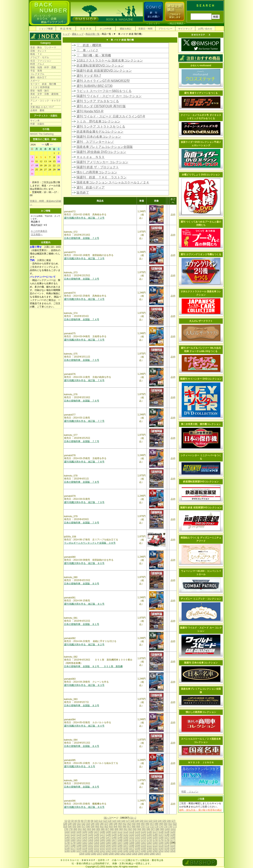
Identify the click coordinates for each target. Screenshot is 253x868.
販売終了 (83, 193)
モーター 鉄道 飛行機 (43, 84)
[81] (80, 829)
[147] (108, 837)
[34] (93, 824)
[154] (149, 837)
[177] (173, 840)
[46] (147, 824)
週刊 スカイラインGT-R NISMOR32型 (103, 81)
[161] (79, 840)
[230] (149, 848)
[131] (126, 835)
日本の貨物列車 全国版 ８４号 (82, 746)
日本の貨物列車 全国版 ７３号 (82, 279)
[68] (134, 826)
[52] (175, 824)
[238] (85, 851)
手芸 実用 (36, 71)
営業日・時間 (145, 29)
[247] (138, 851)
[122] (73, 835)
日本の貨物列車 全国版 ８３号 (82, 705)
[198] (73, 846)
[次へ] (133, 818)
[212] (155, 846)
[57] (84, 826)
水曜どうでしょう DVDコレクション (201, 175)
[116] (149, 832)
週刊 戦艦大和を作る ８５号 (80, 766)
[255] (88, 854)
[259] (111, 854)
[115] (143, 832)
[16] (123, 821)
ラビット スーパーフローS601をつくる (104, 91)
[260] (117, 854)
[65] (120, 826)
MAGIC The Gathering (42, 134)
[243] (114, 851)
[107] (97, 832)
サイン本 (35, 121)
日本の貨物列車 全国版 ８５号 (82, 787)
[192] (149, 843)
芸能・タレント (38, 51)
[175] (161, 840)
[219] (85, 848)
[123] (79, 835)
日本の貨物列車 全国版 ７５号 (82, 360)
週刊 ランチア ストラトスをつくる (101, 126)
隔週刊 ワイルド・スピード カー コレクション (109, 96)
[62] (106, 826)
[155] (155, 837)
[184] (102, 843)
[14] (114, 821)
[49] (161, 824)
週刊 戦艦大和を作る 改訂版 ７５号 (84, 340)
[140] (67, 837)
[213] (161, 846)
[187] (120, 843)
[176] (167, 840)
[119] (167, 832)
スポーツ (35, 81)
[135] (149, 835)
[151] (132, 837)
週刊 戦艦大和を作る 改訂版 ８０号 (84, 563)
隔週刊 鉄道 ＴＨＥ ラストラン (102, 177)
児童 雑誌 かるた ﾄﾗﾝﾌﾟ (42, 107)
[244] (120, 851)
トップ (66, 34)
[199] (79, 846)
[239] (91, 851)
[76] (170, 826)
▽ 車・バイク (87, 50)
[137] (161, 835)
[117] (155, 832)
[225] (120, 848)
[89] (116, 829)
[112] (126, 832)
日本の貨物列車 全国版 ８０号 (82, 584)
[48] (156, 824)
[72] (152, 826)
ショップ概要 (46, 29)
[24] (160, 821)
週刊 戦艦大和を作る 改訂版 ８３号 (84, 685)
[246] (132, 851)
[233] (167, 848)
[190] (138, 843)
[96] (148, 829)
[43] (134, 824)
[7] (85, 821)
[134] (143, 835)
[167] (114, 840)
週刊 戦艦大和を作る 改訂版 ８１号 (84, 604)
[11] (100, 821)
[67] (129, 826)
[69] (138, 826)
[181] (85, 843)
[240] (97, 851)
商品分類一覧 (93, 34)
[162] (85, 840)
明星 (184, 792)
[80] (75, 829)
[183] (97, 843)
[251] (161, 851)
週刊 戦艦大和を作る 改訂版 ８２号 (84, 645)
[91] (126, 829)
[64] (115, 826)
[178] (67, 843)
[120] (173, 832)
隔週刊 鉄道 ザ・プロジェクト (98, 167)
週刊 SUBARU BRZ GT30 (94, 86)
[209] (138, 846)
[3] (72, 821)
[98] (157, 829)
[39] (115, 824)
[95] (144, 829)
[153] (143, 837)
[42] (129, 824)
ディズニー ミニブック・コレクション (201, 599)
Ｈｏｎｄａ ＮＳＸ (91, 157)
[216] (67, 848)
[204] (108, 846)
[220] (91, 848)
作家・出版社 (37, 124)
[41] (125, 824)
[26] (169, 821)
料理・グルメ (37, 64)
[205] (114, 846)
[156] (161, 837)
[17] (128, 821)
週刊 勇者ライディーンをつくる (201, 93)
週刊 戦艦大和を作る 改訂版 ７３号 (84, 258)
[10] (96, 821)
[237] (79, 851)
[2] (69, 821)
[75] (166, 826)
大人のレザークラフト (201, 321)
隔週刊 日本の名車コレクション (99, 137)
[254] (82, 854)
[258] (105, 854)
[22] (151, 821)
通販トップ (78, 34)
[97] (153, 829)
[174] (155, 840)
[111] (120, 832)
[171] (138, 840)
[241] (102, 851)
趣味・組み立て (38, 77)
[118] (161, 832)
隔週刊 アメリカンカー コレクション (102, 162)
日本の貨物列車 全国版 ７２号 (82, 238)
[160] (73, 840)
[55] (74, 826)
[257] (99, 854)
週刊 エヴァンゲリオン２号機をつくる (201, 254)
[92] (130, 829)
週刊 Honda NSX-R (90, 111)
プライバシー (165, 29)
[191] (143, 843)
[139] (173, 835)
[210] (143, 846)
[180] (79, 843)
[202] (97, 846)
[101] (173, 829)
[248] (143, 851)
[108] (102, 832)
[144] (91, 837)
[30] (74, 824)
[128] (108, 835)
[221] (97, 848)
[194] (161, 843)
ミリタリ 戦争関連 (40, 87)
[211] (149, 846)
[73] (156, 826)
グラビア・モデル (40, 57)
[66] (125, 826)
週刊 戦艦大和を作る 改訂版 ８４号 (84, 726)
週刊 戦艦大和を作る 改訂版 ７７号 (84, 421)
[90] (121, 829)
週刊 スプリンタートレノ (95, 142)
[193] (155, 843)
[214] (167, 846)
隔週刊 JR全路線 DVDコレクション (101, 152)
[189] (132, 843)
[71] (147, 826)
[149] (120, 837)
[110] (114, 832)
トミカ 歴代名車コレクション (98, 121)
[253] (173, 851)
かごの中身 (106, 29)
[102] (67, 832)
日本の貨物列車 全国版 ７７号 (82, 441)
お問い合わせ (205, 29)
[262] (129, 854)
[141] (73, 837)
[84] (94, 829)
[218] (79, 848)
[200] (85, 846)
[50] (166, 824)
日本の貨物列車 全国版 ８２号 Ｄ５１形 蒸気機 (93, 666)
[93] (135, 829)
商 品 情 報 (66, 29)
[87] (107, 829)
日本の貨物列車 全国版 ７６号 (82, 401)
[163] (91, 840)
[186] (114, 843)
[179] (73, 843)
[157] (167, 837)
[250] (155, 851)
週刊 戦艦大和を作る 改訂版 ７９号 (84, 502)
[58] (88, 826)
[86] (103, 829)
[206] (120, 846)
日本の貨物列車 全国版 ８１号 (82, 624)
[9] (92, 821)
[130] (120, 835)
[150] (126, 837)
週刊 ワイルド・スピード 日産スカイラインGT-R (111, 116)
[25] (164, 821)
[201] (91, 846)
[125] (91, 835)
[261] (123, 854)
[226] (126, 848)
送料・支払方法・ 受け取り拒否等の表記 (200, 810)
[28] (65, 824)
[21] (146, 821)
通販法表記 (126, 29)
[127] (102, 835)
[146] (102, 837)
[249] (149, 851)
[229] (143, 848)
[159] (67, 840)
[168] (120, 840)
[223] (108, 848)
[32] (84, 824)
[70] (143, 826)
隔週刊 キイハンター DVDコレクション (201, 379)
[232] (161, 848)
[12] (105, 821)
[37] (106, 824)
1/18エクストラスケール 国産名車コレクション (110, 60)
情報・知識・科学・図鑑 (43, 67)
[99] (162, 829)
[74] (161, 826)
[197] (67, 846)
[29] (70, 824)
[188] (126, 843)
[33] (88, 824)
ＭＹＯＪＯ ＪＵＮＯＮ (201, 763)
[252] (167, 851)
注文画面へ (37, 234)
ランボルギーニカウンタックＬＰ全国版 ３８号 (90, 543)
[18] (132, 821)
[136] (155, 835)
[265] (146, 854)
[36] (102, 824)
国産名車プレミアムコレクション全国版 (105, 147)
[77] (175, 826)
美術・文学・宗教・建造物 (44, 94)
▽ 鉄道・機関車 (89, 45)
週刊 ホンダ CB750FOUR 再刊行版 (101, 106)
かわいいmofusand (201, 65)
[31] (79, 824)
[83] (89, 829)
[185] (108, 843)
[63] (111, 826)
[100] (167, 829)
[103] (73, 832)
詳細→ (55, 139)
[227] (132, 848)
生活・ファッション (41, 61)
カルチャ (35, 97)
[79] (71, 829)
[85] (98, 829)
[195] (167, 843)
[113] (132, 832)
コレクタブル (37, 74)
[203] (102, 846)
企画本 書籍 (37, 110)
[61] (102, 826)
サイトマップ (185, 29)
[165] (102, 840)
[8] (89, 821)
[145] (97, 837)
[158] (173, 837)
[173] (149, 840)
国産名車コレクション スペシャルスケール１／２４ (113, 182)
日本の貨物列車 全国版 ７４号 (82, 319)
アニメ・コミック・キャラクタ (45, 102)
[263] (135, 854)
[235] (67, 851)
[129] (114, 835)
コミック (153, 23)
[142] (79, 837)
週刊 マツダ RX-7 (89, 76)
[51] (170, 824)
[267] (158, 854)
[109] (108, 832)
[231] (155, 848)
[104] (79, 832)
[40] (120, 824)
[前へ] (107, 818)
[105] (85, 832)
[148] (114, 837)
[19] (137, 821)
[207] (126, 846)
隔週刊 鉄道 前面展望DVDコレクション (104, 71)
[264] (140, 854)
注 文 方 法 (86, 29)
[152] (138, 837)
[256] (94, 854)
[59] (93, 826)
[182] (91, 843)
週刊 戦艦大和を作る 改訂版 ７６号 (84, 380)
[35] (97, 824)
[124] (85, 835)
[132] (132, 835)
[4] (76, 821)
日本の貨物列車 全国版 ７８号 (82, 482)
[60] (97, 826)
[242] (108, 851)
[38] (111, 824)
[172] (143, 840)
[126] (97, 835)
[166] (108, 840)
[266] (152, 854)
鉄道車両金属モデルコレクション (100, 132)
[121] (67, 835)
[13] (110, 821)
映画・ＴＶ (36, 54)
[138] (167, 835)
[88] (112, 829)
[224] (114, 848)
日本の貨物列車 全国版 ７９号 (82, 523)
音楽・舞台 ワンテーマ (43, 47)
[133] (138, 835)
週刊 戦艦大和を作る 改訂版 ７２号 (84, 218)
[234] (173, 848)
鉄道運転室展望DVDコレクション (100, 66)
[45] (143, 824)
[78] (66, 829)
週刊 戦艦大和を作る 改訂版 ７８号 (84, 462)
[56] (79, 826)
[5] (79, 821)
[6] (82, 821)
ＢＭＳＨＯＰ (88, 860)
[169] (126, 840)
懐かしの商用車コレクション (97, 172)
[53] (65, 826)
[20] (142, 821)
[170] (132, 840)
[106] (91, 832)
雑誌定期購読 (176, 23)
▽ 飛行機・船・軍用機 (94, 55)
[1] (66, 821)
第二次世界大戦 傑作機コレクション (201, 424)
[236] (73, 851)
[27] (173, 821)
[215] (173, 846)
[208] (132, 846)
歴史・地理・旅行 (40, 91)
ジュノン (192, 792)
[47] (152, 824)
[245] (126, 851)
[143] (85, 837)
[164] (97, 840)
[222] (102, 848)
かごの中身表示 (39, 231)
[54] (70, 826)
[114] (138, 832)
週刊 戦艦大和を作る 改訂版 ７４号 (84, 299)
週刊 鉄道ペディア (91, 187)
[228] (138, 848)
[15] (119, 821)
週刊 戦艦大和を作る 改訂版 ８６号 (84, 807)
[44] (138, 824)
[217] (73, 848)
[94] (139, 829)
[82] (85, 829)
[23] (155, 821)
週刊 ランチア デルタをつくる (98, 101)
